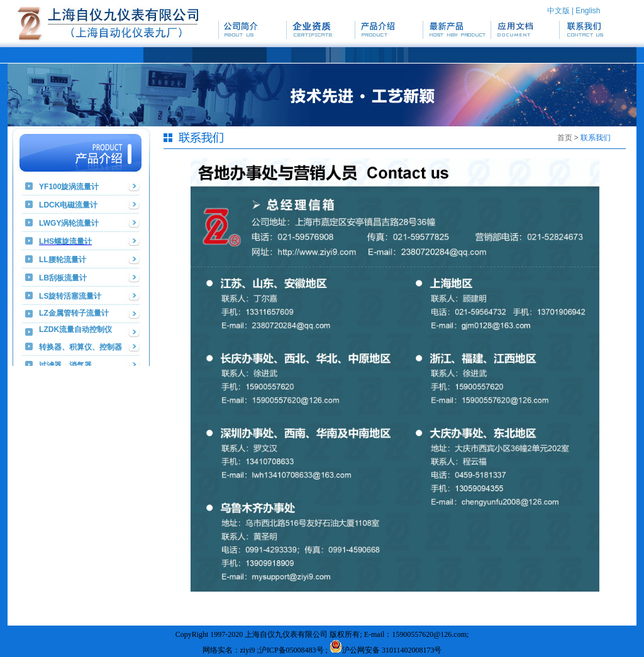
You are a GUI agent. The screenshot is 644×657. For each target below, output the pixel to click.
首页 (565, 138)
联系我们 (596, 138)
